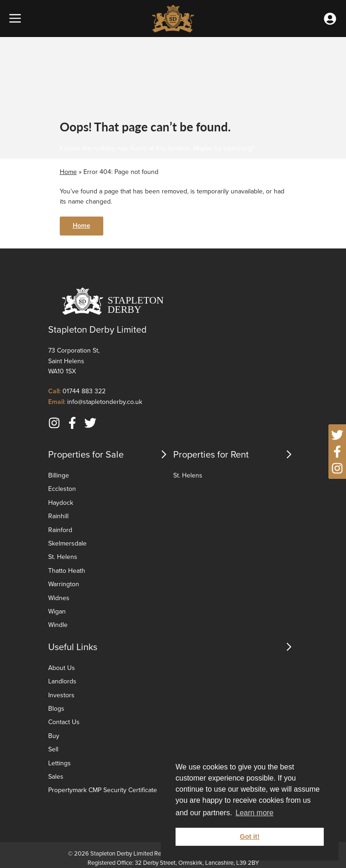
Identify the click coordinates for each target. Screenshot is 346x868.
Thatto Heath (67, 571)
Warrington (64, 584)
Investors (61, 695)
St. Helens (63, 557)
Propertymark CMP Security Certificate (103, 790)
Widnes (59, 598)
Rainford (60, 530)
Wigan (57, 611)
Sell (53, 749)
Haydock (61, 503)
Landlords (62, 681)
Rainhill (58, 516)
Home (68, 172)
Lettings (60, 763)
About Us (62, 668)
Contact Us (64, 722)
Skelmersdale (67, 543)
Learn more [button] (254, 813)
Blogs (56, 709)
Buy (54, 736)
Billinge (59, 475)
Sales (56, 777)
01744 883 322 (84, 391)
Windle (58, 625)
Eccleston (62, 489)
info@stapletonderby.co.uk (105, 402)
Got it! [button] (250, 837)
